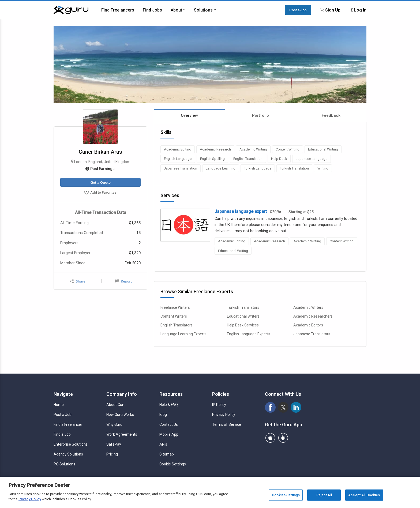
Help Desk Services (243, 325)
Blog (163, 415)
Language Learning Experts (183, 334)
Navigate (63, 394)
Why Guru (114, 424)
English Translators (177, 325)
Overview (189, 115)
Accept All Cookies (364, 495)
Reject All (324, 495)
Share (77, 281)
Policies (221, 394)
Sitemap (167, 454)
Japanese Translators (312, 334)
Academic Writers (308, 307)
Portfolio (260, 115)
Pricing (112, 454)
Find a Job (62, 434)
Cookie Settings (173, 464)
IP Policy (219, 405)
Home (59, 405)
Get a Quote (100, 182)
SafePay (114, 444)
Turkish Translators (243, 307)
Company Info (122, 394)
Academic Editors (308, 325)
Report (123, 281)
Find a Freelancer (68, 424)
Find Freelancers (118, 10)
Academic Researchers (313, 316)
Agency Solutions (68, 454)
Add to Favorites (100, 193)
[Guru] (71, 10)
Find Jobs (152, 10)
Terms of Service (227, 424)
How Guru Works (120, 415)
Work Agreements (122, 434)
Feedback (331, 115)
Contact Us (169, 424)
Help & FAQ (169, 405)
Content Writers (174, 316)
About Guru (116, 405)
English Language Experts (249, 334)
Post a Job (298, 10)
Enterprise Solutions (71, 444)
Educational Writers (243, 316)
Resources (171, 394)
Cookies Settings (286, 495)
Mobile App (169, 434)
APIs (163, 444)
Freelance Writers (175, 307)
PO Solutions (64, 464)
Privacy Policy (224, 415)
